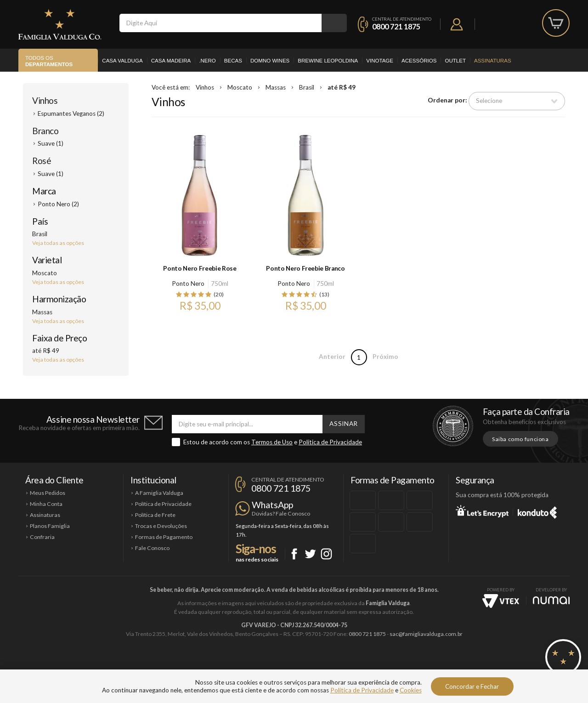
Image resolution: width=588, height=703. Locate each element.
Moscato (240, 87)
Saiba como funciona (520, 439)
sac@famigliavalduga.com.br (426, 634)
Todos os (49, 62)
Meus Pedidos (48, 493)
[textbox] (220, 23)
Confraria (42, 537)
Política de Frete (155, 515)
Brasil (307, 87)
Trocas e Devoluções (161, 526)
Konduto (537, 511)
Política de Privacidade (330, 442)
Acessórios (419, 61)
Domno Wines (270, 61)
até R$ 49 (342, 87)
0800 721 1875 (396, 26)
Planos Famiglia (50, 526)
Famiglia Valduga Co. (60, 24)
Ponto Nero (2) (58, 204)
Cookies (411, 690)
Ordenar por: (447, 101)
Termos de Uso (272, 442)
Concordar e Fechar (472, 686)
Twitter (310, 554)
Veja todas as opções (58, 243)
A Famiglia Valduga (159, 493)
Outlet (455, 61)
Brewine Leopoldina (328, 61)
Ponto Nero (188, 283)
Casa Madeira (171, 61)
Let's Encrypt (482, 511)
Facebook (294, 554)
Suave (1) (51, 143)
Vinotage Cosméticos (431, 665)
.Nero (207, 61)
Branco (45, 131)
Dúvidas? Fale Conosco (281, 513)
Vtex (501, 601)
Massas (276, 87)
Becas (233, 61)
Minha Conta (46, 504)
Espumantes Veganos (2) (71, 113)
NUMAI (551, 600)
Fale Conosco (152, 548)
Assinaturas (493, 61)
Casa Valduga (122, 61)
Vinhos (45, 100)
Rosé (42, 161)
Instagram (326, 554)
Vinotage (380, 61)
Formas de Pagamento (164, 537)
